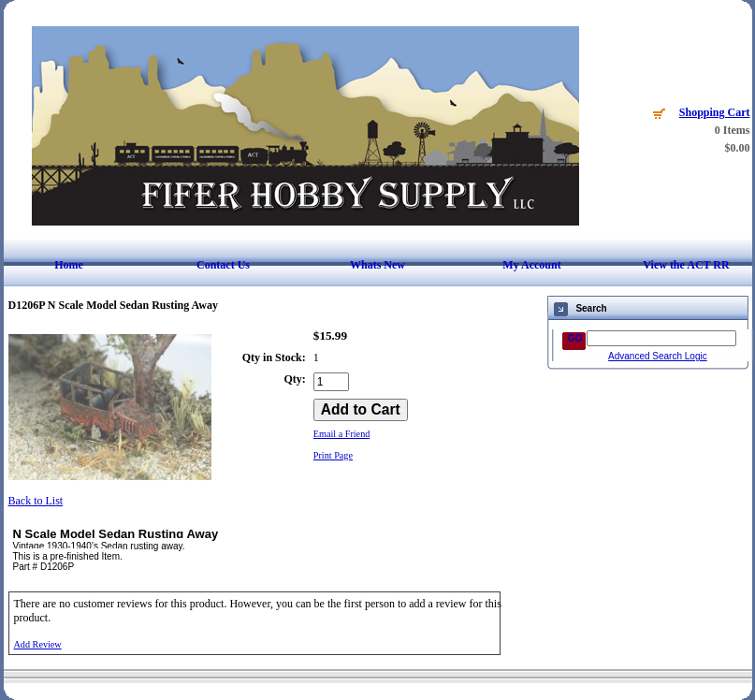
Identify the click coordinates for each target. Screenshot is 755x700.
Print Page (333, 455)
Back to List (36, 501)
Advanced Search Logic (658, 356)
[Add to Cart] (361, 410)
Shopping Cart (715, 112)
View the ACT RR (686, 265)
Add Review (38, 644)
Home (69, 265)
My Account (531, 265)
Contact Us (223, 265)
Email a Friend (342, 434)
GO (575, 338)
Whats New (377, 265)
